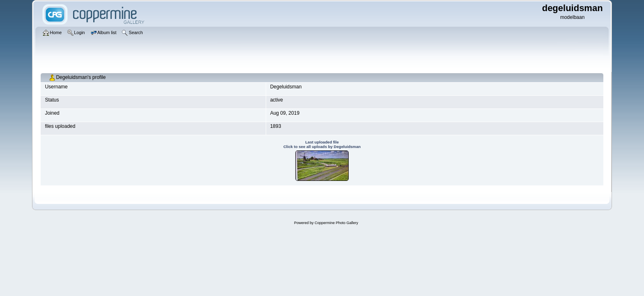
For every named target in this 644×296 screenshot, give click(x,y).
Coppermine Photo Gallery (336, 223)
